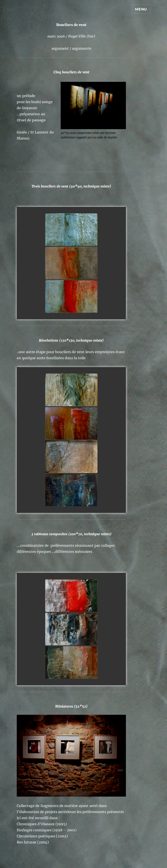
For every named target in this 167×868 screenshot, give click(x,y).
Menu (141, 9)
